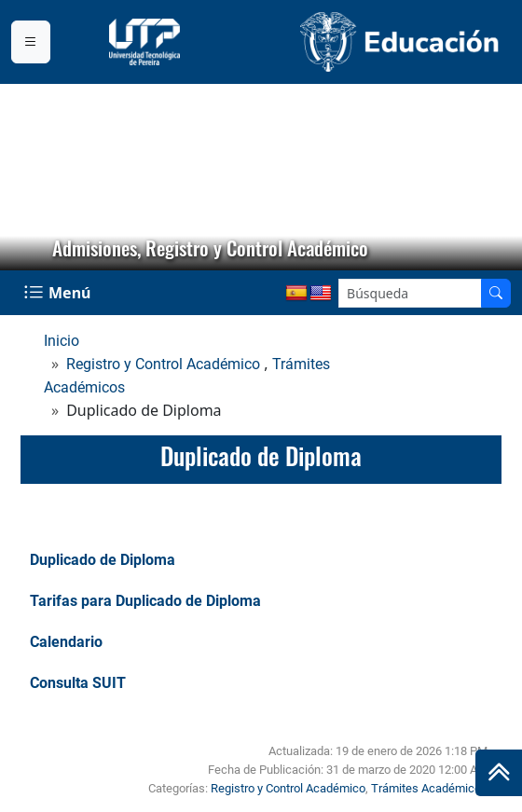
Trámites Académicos (429, 788)
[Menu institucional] (31, 42)
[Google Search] (410, 293)
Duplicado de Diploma (103, 560)
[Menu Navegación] (59, 293)
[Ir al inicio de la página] (499, 773)
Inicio (62, 341)
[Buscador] (496, 293)
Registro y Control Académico (163, 364)
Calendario (66, 642)
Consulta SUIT (78, 683)
